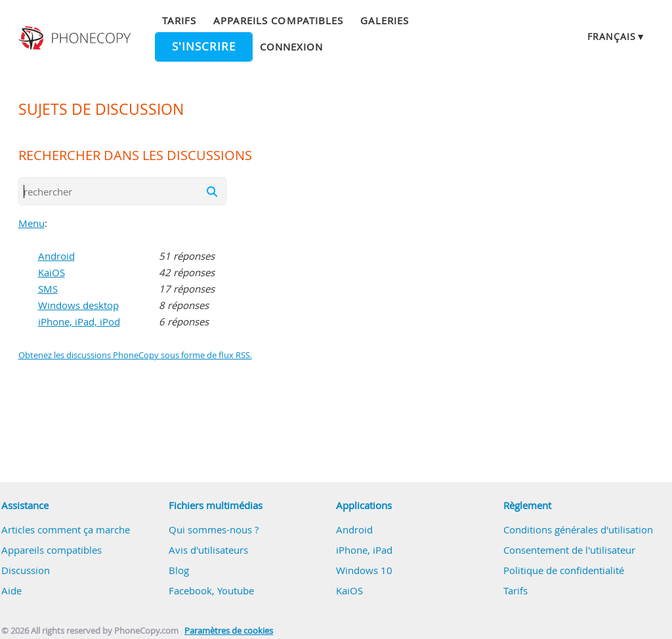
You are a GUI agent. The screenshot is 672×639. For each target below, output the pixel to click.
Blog (179, 570)
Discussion (26, 570)
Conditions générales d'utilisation (578, 529)
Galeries (385, 20)
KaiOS (52, 272)
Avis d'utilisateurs (208, 550)
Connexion (291, 47)
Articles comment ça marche (66, 529)
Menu (31, 223)
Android (56, 256)
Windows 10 (364, 570)
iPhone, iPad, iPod (79, 321)
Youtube (236, 590)
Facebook (190, 590)
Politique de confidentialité (564, 570)
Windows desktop (78, 305)
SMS (48, 289)
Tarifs (179, 20)
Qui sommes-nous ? (214, 529)
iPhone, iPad (364, 550)
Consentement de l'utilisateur (569, 550)
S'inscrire (204, 47)
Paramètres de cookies (229, 631)
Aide (11, 590)
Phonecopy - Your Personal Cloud (76, 38)
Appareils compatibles (278, 20)
